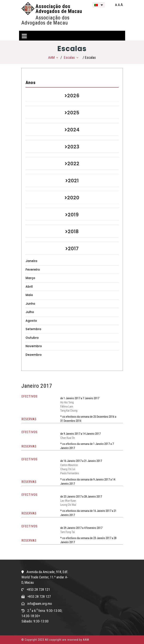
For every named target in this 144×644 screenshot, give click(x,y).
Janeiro (31, 261)
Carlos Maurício (69, 465)
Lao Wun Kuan (68, 501)
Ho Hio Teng (67, 402)
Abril (29, 287)
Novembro (34, 346)
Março (30, 278)
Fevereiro (33, 270)
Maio (29, 295)
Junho (30, 304)
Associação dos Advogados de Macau (59, 9)
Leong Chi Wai (68, 505)
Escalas (69, 57)
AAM (51, 57)
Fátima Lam (67, 406)
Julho (30, 312)
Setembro (33, 329)
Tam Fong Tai (68, 532)
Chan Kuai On (68, 438)
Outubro (32, 338)
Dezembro (34, 355)
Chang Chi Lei (68, 469)
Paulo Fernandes (70, 473)
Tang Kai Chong (69, 411)
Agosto (31, 321)
